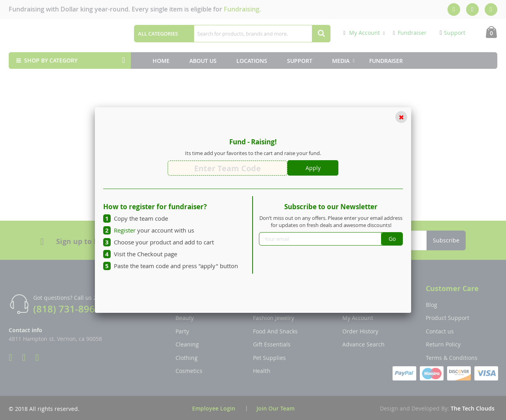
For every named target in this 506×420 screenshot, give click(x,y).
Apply (313, 168)
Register (125, 230)
